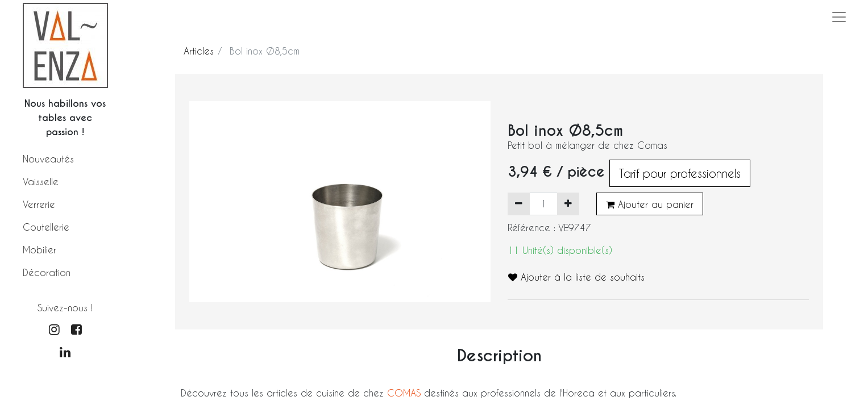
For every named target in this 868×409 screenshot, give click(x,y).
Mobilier (40, 250)
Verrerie (39, 204)
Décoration (47, 272)
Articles (199, 51)
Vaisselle (41, 181)
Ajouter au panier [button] (650, 204)
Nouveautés (48, 159)
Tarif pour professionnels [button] (680, 173)
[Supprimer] (519, 204)
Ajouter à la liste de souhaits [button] (576, 277)
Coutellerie (46, 227)
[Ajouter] (568, 204)
